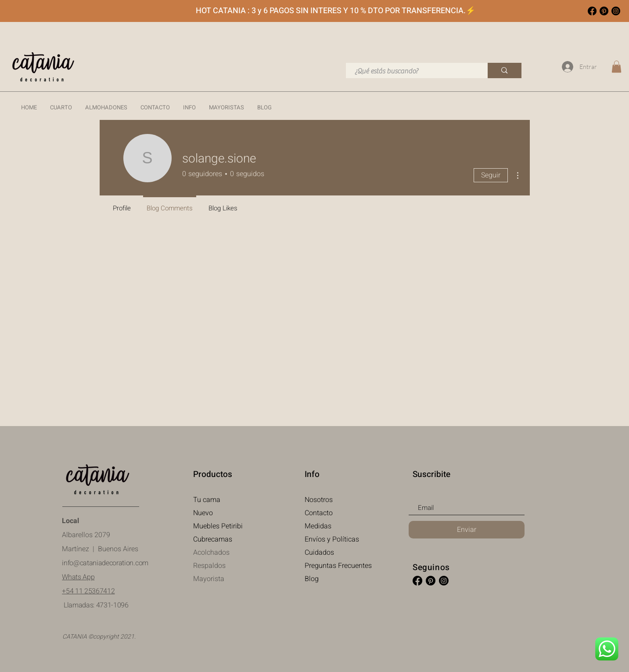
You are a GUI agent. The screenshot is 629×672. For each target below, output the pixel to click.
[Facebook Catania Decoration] (592, 11)
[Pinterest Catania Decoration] (604, 11)
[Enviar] (467, 530)
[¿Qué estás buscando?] (412, 71)
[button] (61, 108)
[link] (616, 67)
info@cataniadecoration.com (105, 563)
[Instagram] (616, 11)
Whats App (78, 577)
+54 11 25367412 (88, 591)
